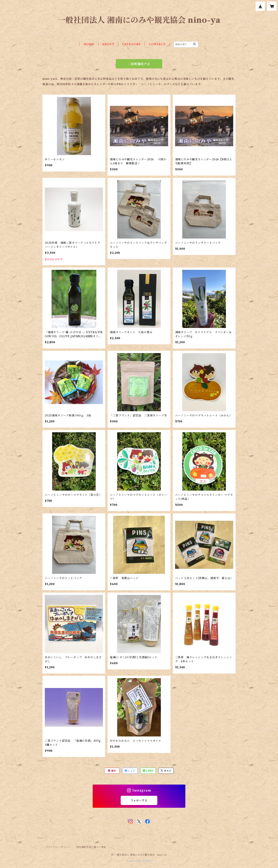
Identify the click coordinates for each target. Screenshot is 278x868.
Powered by (139, 861)
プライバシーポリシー (58, 847)
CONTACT (157, 44)
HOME (89, 44)
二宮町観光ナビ (139, 64)
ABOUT (108, 44)
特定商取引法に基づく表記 (91, 847)
